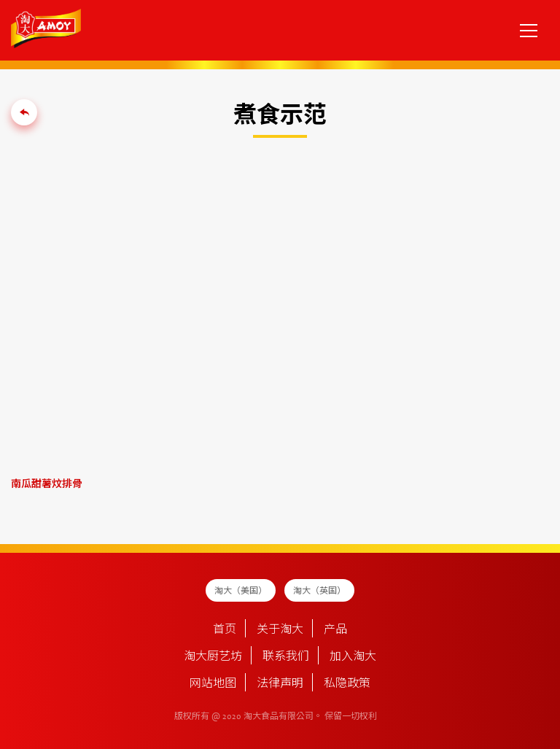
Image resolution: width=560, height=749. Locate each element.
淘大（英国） (319, 591)
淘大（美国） (241, 591)
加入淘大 (353, 657)
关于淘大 (280, 630)
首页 (225, 630)
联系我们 (286, 657)
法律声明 (280, 684)
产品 (335, 630)
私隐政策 (347, 684)
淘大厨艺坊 (213, 657)
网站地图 (213, 684)
